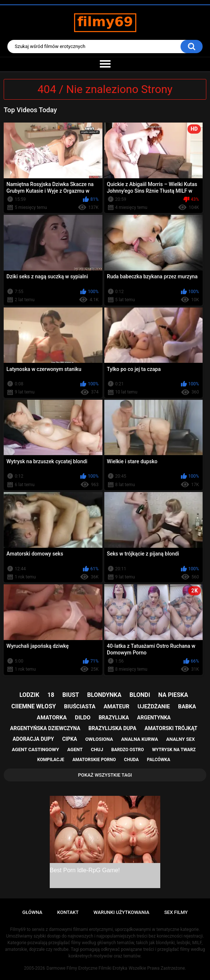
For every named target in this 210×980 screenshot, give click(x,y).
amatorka (52, 718)
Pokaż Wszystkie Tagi (105, 775)
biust (71, 695)
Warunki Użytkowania (122, 912)
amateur (116, 706)
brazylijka (114, 718)
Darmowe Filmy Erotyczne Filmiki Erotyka (87, 968)
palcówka (159, 760)
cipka (70, 739)
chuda (132, 760)
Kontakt (68, 912)
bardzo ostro (128, 750)
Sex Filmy (176, 912)
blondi (140, 695)
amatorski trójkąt (171, 728)
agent (75, 749)
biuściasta (80, 706)
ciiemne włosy (34, 706)
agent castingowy (35, 749)
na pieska (173, 695)
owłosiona (99, 739)
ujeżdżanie (154, 706)
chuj (97, 749)
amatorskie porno (94, 760)
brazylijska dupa (112, 728)
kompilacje (51, 760)
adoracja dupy (33, 739)
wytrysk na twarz (174, 750)
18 (51, 695)
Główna (32, 912)
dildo (83, 718)
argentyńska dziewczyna (45, 728)
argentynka (154, 718)
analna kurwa (140, 739)
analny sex (181, 739)
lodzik (29, 695)
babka (187, 706)
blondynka (104, 695)
